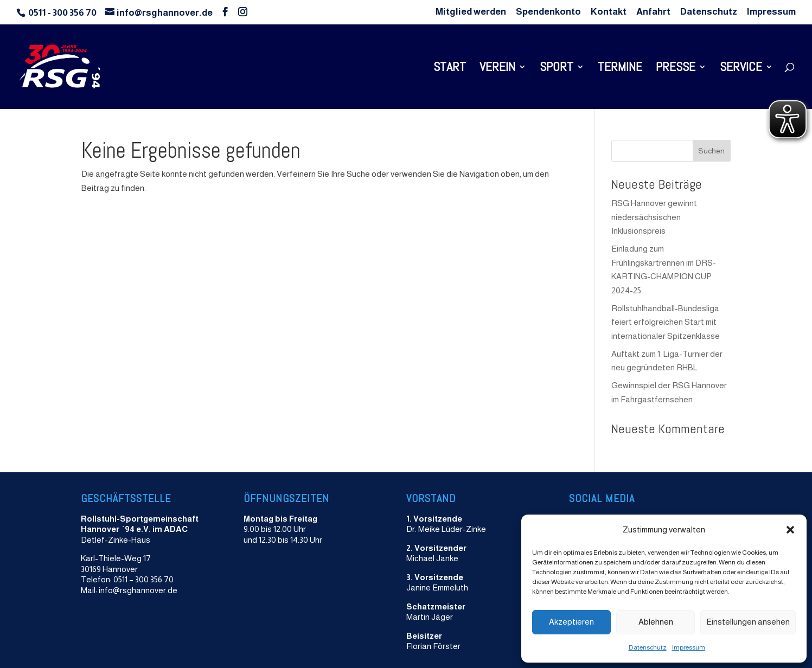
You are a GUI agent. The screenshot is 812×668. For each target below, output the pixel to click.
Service (741, 69)
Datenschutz (648, 647)
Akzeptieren (571, 622)
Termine (620, 69)
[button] (790, 530)
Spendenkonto (548, 12)
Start (450, 69)
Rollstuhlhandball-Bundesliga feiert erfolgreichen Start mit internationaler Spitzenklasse (666, 322)
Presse (676, 69)
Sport (557, 69)
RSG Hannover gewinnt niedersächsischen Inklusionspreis (654, 217)
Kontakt (609, 12)
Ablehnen (656, 622)
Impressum (689, 647)
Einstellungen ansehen (748, 622)
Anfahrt (653, 12)
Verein (497, 69)
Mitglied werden (471, 12)
